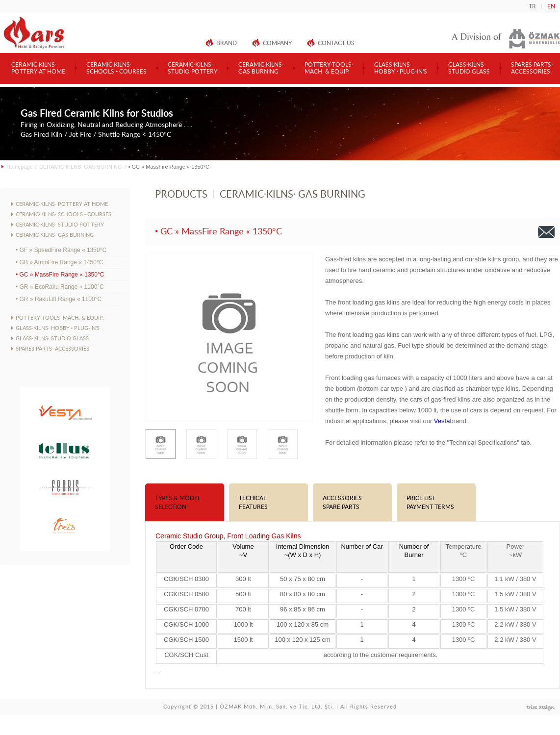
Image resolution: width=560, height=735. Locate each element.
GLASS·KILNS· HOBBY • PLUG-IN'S (58, 328)
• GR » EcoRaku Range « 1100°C (60, 287)
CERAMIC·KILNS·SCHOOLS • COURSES (116, 68)
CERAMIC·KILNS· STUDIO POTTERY (60, 225)
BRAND (227, 43)
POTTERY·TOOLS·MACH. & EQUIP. (329, 68)
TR (532, 6)
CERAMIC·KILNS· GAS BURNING (81, 167)
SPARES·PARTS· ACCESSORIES (52, 349)
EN (551, 6)
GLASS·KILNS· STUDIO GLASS (52, 339)
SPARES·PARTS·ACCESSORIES (532, 68)
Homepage (20, 167)
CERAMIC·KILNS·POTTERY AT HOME (38, 68)
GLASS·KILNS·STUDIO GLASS (469, 68)
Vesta (442, 421)
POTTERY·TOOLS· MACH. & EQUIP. (60, 318)
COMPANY (277, 43)
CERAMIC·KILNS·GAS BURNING (261, 68)
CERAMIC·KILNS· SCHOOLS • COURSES (64, 215)
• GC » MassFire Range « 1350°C (60, 275)
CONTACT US (336, 43)
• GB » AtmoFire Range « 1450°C (59, 262)
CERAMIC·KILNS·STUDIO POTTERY (192, 68)
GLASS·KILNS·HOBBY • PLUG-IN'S (401, 68)
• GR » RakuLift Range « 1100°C (59, 299)
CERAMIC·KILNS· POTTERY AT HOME (62, 204)
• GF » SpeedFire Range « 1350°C (61, 250)
